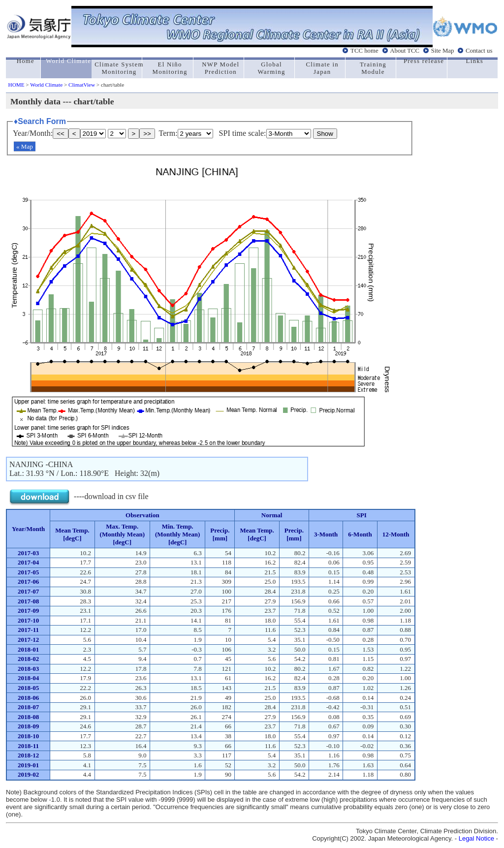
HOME (16, 85)
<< (61, 134)
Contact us (479, 51)
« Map (25, 146)
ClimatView (82, 85)
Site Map (443, 51)
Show (325, 134)
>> (147, 134)
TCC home (364, 51)
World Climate (46, 85)
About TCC (405, 51)
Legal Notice (476, 838)
